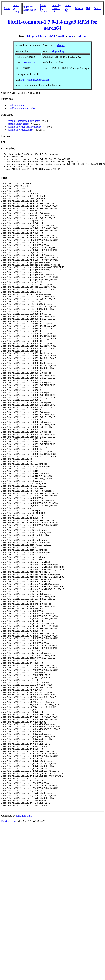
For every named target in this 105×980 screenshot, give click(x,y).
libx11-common (16, 106)
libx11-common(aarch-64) (22, 109)
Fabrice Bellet (9, 951)
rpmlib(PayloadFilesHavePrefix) (25, 127)
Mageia (61, 45)
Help (89, 8)
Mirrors (79, 8)
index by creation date (56, 8)
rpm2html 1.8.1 (24, 946)
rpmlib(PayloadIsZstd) (20, 130)
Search (97, 8)
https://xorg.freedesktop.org (35, 80)
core (71, 36)
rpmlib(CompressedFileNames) (24, 121)
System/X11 (30, 62)
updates (81, 36)
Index (7, 8)
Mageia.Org (58, 51)
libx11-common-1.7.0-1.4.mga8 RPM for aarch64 (52, 25)
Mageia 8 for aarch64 (41, 36)
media (61, 36)
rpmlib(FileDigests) (18, 124)
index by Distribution (30, 8)
